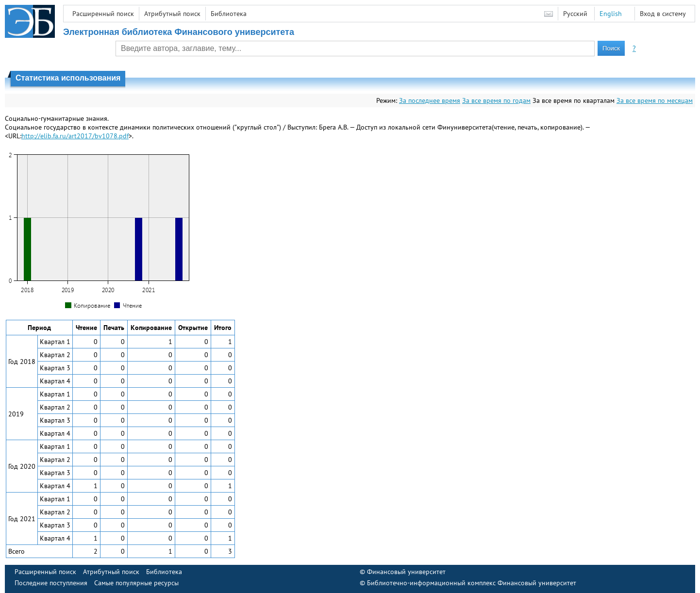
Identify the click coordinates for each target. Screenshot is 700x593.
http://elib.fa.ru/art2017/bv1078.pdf (75, 136)
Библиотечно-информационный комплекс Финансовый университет (472, 583)
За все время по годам (496, 100)
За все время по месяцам (655, 100)
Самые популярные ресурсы (136, 583)
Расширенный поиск (103, 14)
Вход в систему (663, 14)
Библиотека (229, 14)
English (611, 14)
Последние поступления (51, 583)
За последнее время (430, 100)
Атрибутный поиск (172, 14)
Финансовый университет (406, 572)
